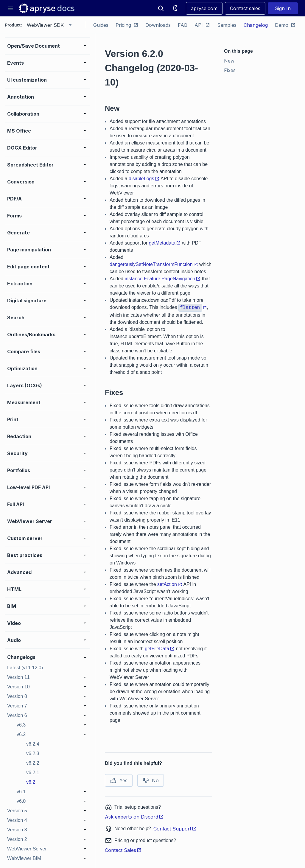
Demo (285, 25)
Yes (119, 780)
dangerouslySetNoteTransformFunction (154, 264)
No (151, 780)
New (229, 61)
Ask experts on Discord (134, 817)
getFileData (160, 649)
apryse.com (204, 8)
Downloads (158, 25)
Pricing (127, 25)
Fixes (230, 70)
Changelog (256, 25)
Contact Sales (123, 850)
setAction (170, 584)
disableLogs (144, 179)
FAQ (183, 25)
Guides (101, 25)
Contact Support (175, 829)
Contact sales (245, 8)
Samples (227, 25)
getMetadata (165, 243)
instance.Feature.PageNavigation (163, 279)
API (202, 25)
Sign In (283, 8)
